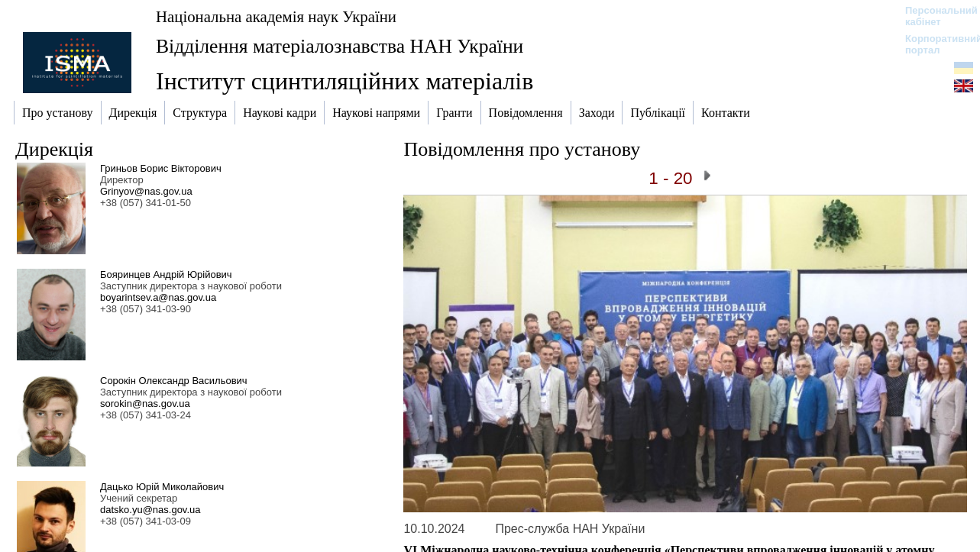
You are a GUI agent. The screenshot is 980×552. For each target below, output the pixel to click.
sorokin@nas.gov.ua (145, 404)
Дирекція (54, 149)
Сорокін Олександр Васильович (174, 381)
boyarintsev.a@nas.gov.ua (158, 297)
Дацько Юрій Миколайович (162, 487)
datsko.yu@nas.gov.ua (150, 510)
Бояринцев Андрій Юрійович (166, 274)
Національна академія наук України (276, 16)
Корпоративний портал (934, 44)
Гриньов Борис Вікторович (161, 168)
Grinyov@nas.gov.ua (146, 191)
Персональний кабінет (934, 16)
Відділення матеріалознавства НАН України (340, 46)
